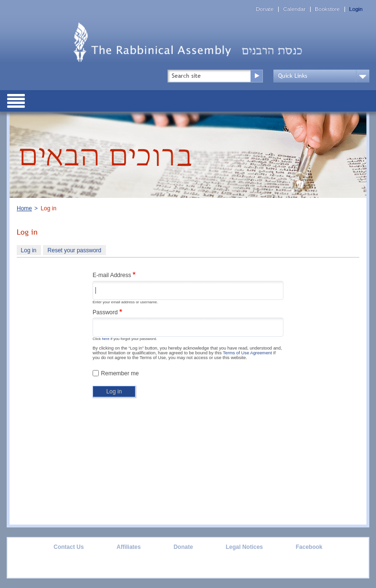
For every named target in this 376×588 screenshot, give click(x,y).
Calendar (294, 9)
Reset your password (75, 250)
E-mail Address (112, 275)
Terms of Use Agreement (247, 353)
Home (24, 208)
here (105, 339)
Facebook (309, 547)
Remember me (120, 373)
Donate (265, 9)
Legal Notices (244, 547)
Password (105, 312)
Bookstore (327, 9)
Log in (31, 251)
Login (356, 9)
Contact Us (68, 547)
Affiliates (129, 547)
